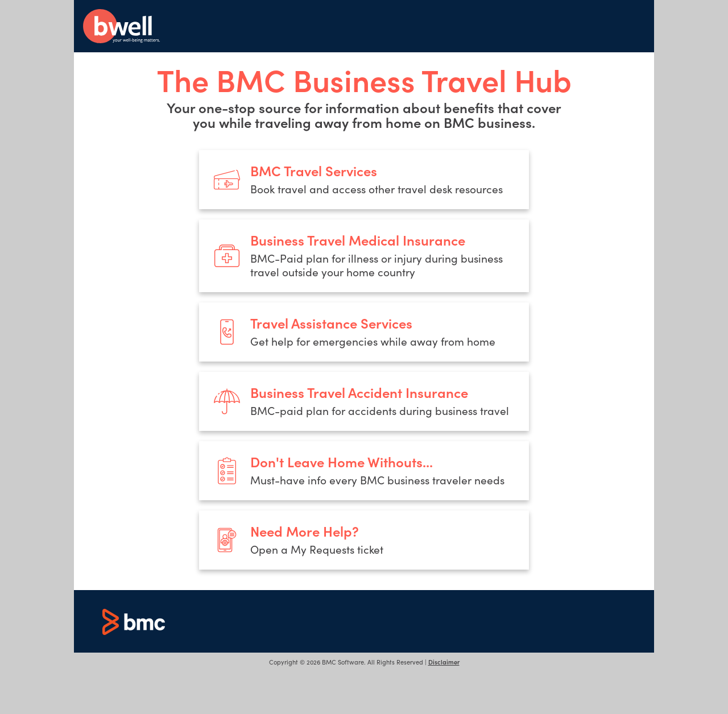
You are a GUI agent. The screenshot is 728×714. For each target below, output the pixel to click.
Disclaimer (444, 662)
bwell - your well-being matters (121, 26)
